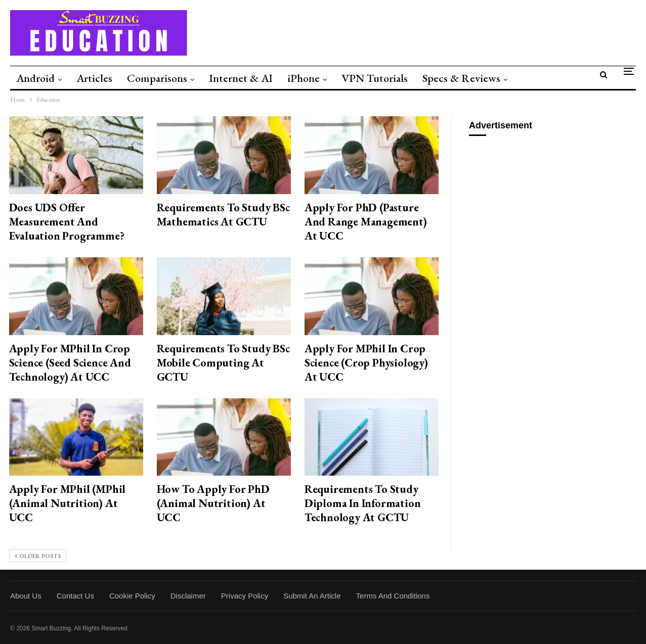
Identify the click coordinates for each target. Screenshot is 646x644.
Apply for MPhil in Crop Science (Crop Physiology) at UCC (366, 363)
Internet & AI (241, 78)
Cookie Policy (132, 596)
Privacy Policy (245, 596)
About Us (26, 596)
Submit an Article (312, 596)
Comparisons (157, 78)
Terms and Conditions (393, 596)
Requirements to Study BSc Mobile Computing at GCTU (223, 363)
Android (35, 78)
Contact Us (75, 596)
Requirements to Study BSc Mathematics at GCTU (223, 215)
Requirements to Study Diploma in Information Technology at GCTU (363, 503)
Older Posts (38, 556)
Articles (94, 78)
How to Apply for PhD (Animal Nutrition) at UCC (213, 503)
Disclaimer (188, 596)
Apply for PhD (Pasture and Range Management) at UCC (366, 222)
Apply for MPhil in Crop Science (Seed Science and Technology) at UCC (70, 363)
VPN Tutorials (375, 78)
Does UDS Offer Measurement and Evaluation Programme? (67, 222)
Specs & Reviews (461, 78)
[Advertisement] (553, 209)
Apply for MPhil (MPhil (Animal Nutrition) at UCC (68, 503)
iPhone (304, 78)
